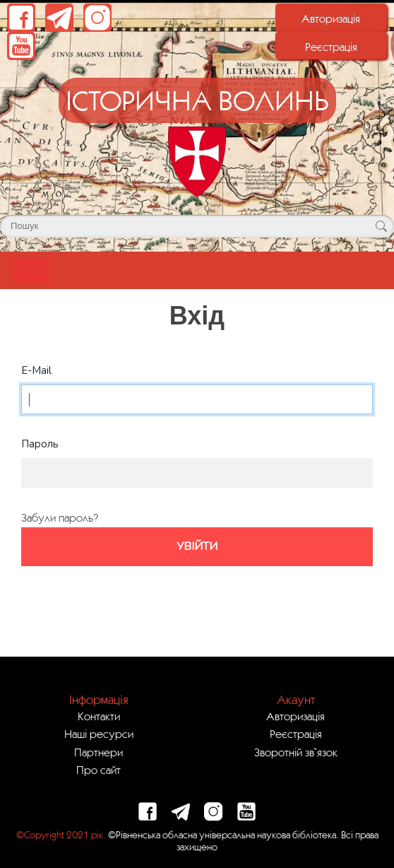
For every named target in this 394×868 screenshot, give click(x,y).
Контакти (99, 716)
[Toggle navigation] (30, 270)
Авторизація (331, 18)
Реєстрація (331, 47)
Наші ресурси (99, 734)
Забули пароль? (60, 517)
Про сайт (98, 770)
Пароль (40, 444)
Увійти (197, 546)
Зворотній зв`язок (296, 752)
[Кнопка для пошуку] (381, 226)
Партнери (98, 752)
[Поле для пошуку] (197, 226)
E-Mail (36, 370)
